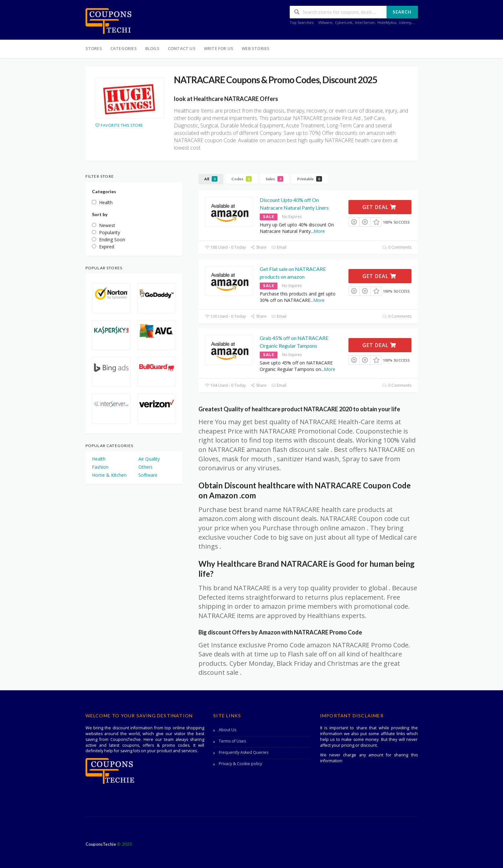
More (319, 231)
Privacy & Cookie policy (240, 764)
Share (259, 247)
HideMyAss (387, 22)
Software (148, 475)
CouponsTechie (101, 844)
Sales (274, 179)
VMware (325, 22)
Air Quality (149, 459)
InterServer (365, 22)
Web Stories (256, 48)
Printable (310, 179)
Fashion (100, 467)
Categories (124, 48)
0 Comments (397, 247)
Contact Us (182, 48)
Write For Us (219, 48)
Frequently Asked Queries (244, 752)
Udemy (405, 22)
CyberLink (344, 22)
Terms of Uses (232, 741)
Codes (241, 179)
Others (146, 467)
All (211, 179)
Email (279, 247)
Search (402, 12)
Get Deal (379, 207)
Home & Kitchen (109, 475)
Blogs (152, 48)
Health (99, 459)
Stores (94, 48)
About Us (227, 730)
